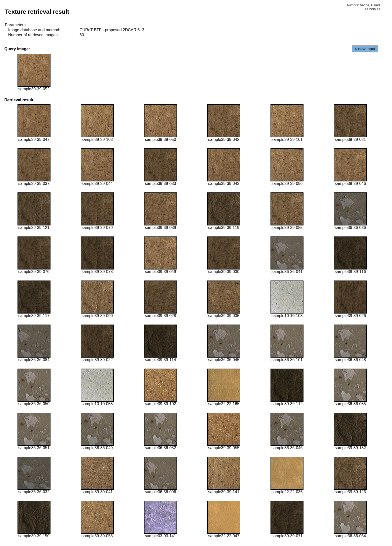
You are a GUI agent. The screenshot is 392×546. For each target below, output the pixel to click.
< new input (365, 49)
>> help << (372, 9)
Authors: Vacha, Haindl (364, 5)
